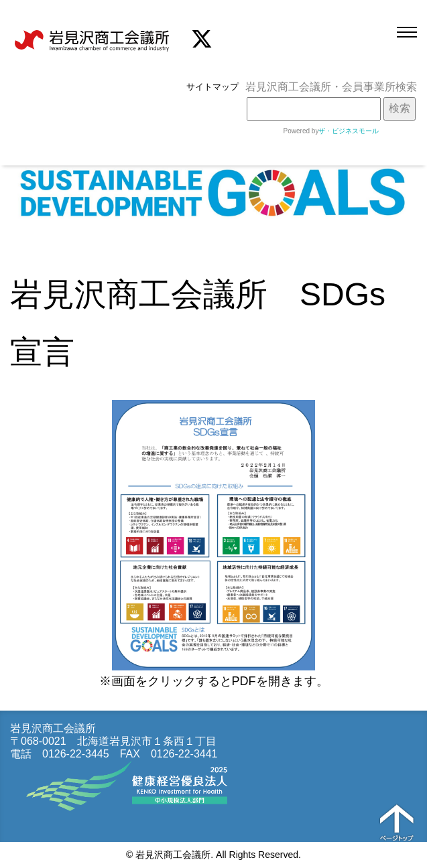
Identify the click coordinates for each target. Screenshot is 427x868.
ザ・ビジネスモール (349, 131)
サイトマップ (212, 87)
